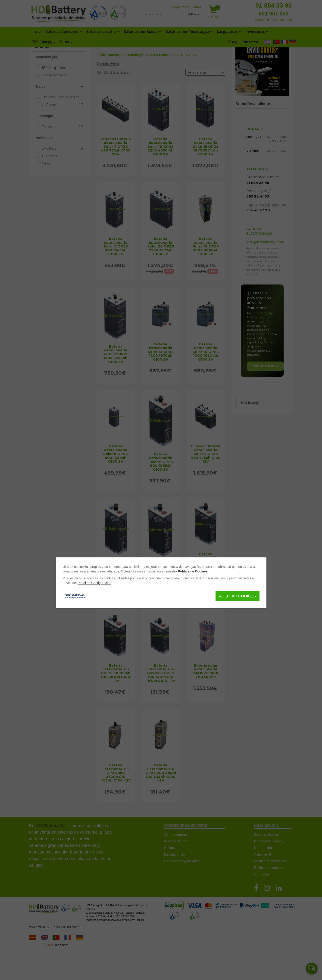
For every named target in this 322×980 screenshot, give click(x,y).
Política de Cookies (193, 571)
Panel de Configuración (94, 583)
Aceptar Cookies (237, 596)
